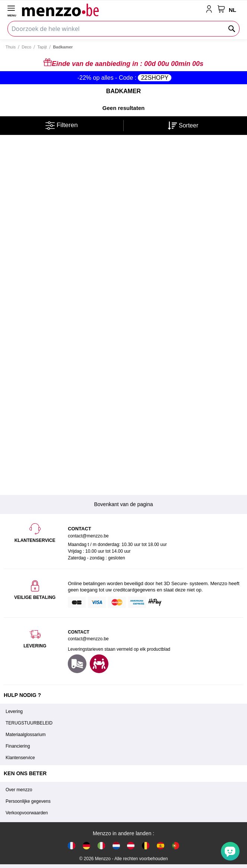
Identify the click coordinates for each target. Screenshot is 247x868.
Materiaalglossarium (26, 735)
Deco (26, 47)
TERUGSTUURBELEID (29, 723)
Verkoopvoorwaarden (27, 813)
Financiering (18, 746)
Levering (14, 711)
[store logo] (112, 10)
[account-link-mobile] (210, 10)
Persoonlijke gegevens (28, 801)
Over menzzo (19, 790)
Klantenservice (20, 758)
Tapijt (42, 47)
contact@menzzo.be (88, 639)
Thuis (11, 47)
